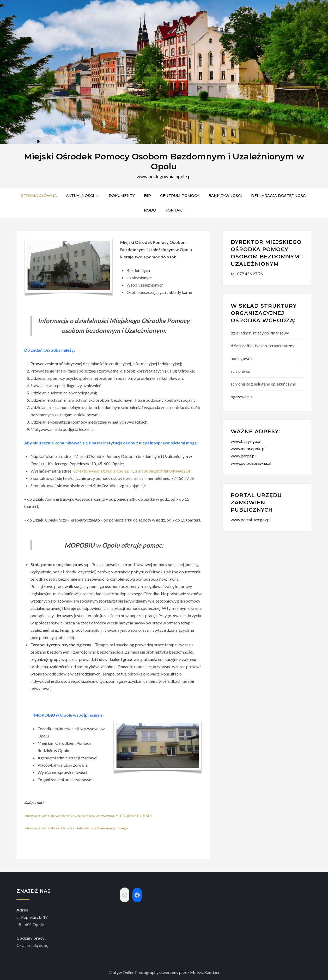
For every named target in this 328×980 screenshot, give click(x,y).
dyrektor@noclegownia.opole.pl (102, 471)
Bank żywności (225, 196)
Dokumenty (122, 196)
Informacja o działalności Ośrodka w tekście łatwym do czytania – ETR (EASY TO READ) (88, 816)
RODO (150, 210)
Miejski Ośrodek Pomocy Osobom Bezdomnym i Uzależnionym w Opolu (164, 161)
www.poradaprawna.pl (251, 463)
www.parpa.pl (243, 456)
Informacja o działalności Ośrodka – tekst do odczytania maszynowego (76, 828)
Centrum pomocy (180, 196)
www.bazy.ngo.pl (246, 441)
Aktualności (83, 196)
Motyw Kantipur (205, 972)
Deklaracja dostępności (279, 196)
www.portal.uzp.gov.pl (251, 520)
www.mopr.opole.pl (248, 448)
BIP (147, 196)
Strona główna (39, 196)
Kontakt (175, 210)
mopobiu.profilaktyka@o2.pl (164, 471)
